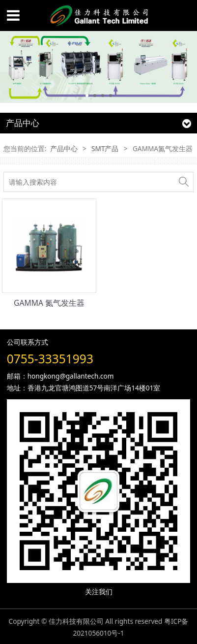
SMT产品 (105, 148)
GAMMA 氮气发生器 (49, 303)
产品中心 (64, 148)
